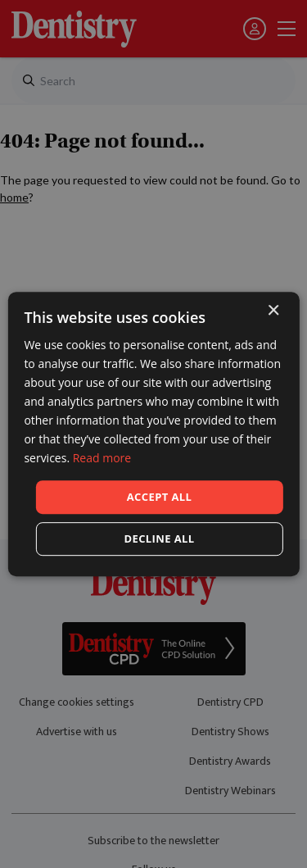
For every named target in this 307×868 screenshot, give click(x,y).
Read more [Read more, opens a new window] (102, 459)
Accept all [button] (160, 497)
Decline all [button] (159, 539)
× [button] (273, 311)
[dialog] (153, 434)
